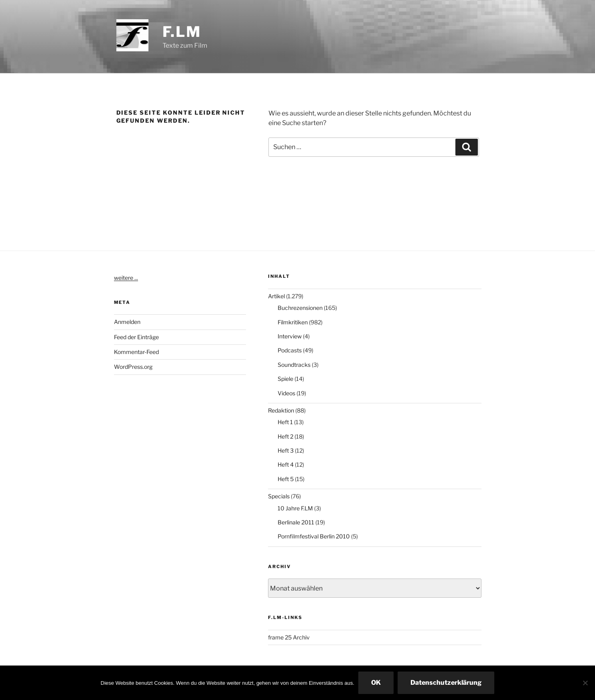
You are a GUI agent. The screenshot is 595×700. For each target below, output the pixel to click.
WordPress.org (133, 367)
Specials (279, 496)
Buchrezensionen (300, 308)
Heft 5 (286, 479)
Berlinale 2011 (296, 522)
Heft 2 (285, 436)
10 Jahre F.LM (295, 508)
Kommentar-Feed (136, 352)
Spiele (285, 379)
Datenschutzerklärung (446, 683)
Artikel (276, 296)
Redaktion (281, 410)
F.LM (182, 32)
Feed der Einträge (136, 337)
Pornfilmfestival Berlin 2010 (314, 536)
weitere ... (126, 278)
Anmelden (127, 322)
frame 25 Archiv (289, 637)
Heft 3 (286, 450)
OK (376, 683)
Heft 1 (285, 422)
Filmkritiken (293, 322)
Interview (290, 336)
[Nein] (585, 683)
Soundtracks (294, 365)
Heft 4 (286, 464)
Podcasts (290, 350)
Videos (286, 393)
